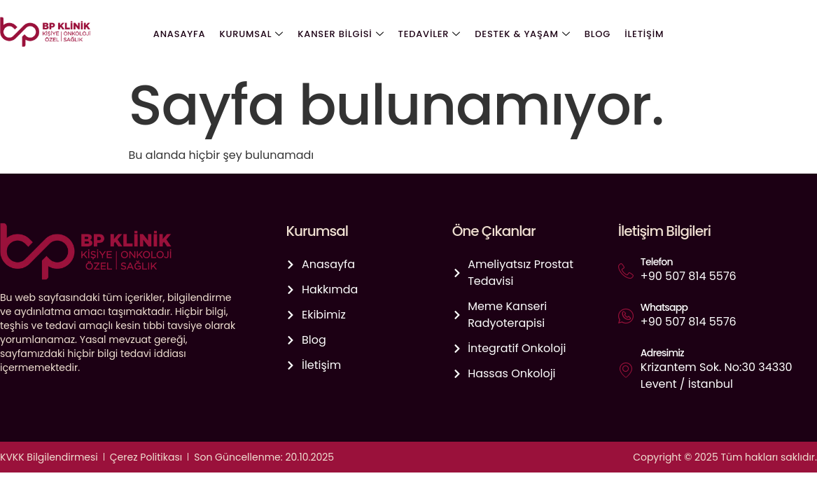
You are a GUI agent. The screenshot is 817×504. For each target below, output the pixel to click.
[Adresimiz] (626, 370)
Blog (597, 34)
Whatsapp (664, 307)
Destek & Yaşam (522, 34)
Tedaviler (430, 34)
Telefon (657, 262)
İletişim (644, 34)
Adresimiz (662, 353)
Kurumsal (252, 34)
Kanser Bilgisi (341, 34)
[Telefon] (626, 271)
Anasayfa (179, 34)
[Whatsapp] (626, 316)
